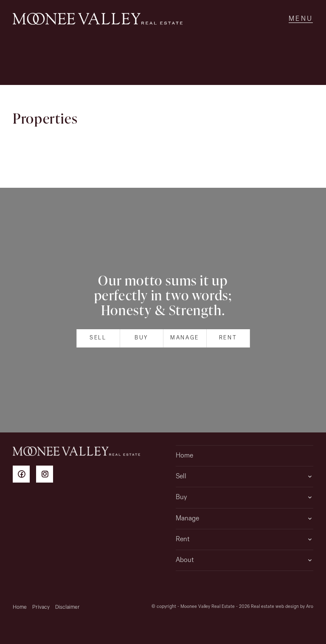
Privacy (41, 607)
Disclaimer (67, 607)
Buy (141, 338)
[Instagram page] (47, 476)
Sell (98, 338)
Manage (185, 338)
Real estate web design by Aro (282, 607)
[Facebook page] (24, 476)
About (185, 560)
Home (184, 456)
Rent (228, 338)
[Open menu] (301, 19)
